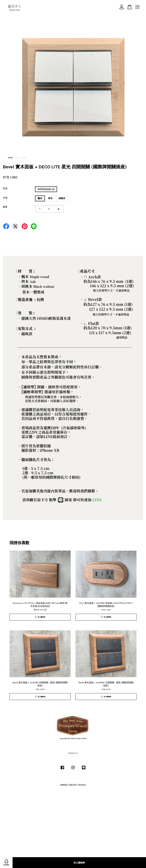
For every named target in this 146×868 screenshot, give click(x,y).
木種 (5, 198)
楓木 (40, 198)
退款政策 (82, 785)
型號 (5, 188)
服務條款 (64, 785)
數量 (5, 207)
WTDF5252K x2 (46, 189)
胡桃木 (62, 198)
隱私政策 (73, 785)
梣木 (50, 198)
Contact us (73, 753)
